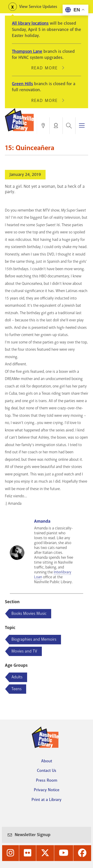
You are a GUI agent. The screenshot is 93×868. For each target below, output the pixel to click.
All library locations (30, 23)
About (47, 761)
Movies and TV (24, 651)
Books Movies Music (29, 613)
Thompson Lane (27, 51)
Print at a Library (46, 800)
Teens (16, 689)
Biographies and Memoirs (34, 639)
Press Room (47, 780)
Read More (46, 68)
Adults (17, 677)
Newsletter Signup (33, 835)
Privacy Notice (47, 790)
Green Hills (22, 84)
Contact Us (47, 770)
